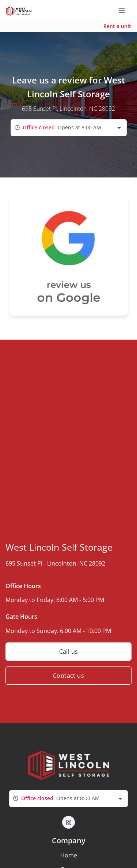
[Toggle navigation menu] (125, 10)
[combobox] (69, 128)
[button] (68, 822)
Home (69, 855)
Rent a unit (117, 26)
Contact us (68, 676)
